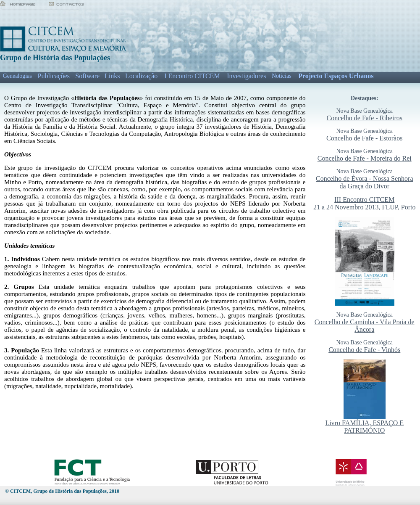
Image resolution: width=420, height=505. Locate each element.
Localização (141, 76)
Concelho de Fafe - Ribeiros (365, 118)
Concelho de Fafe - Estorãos (364, 138)
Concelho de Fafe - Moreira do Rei (365, 158)
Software (87, 76)
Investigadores (246, 76)
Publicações (54, 76)
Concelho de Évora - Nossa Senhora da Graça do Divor (365, 182)
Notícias (282, 76)
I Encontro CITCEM (192, 76)
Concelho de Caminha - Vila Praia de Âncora (365, 326)
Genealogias (17, 76)
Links (112, 76)
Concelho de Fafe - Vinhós (364, 350)
